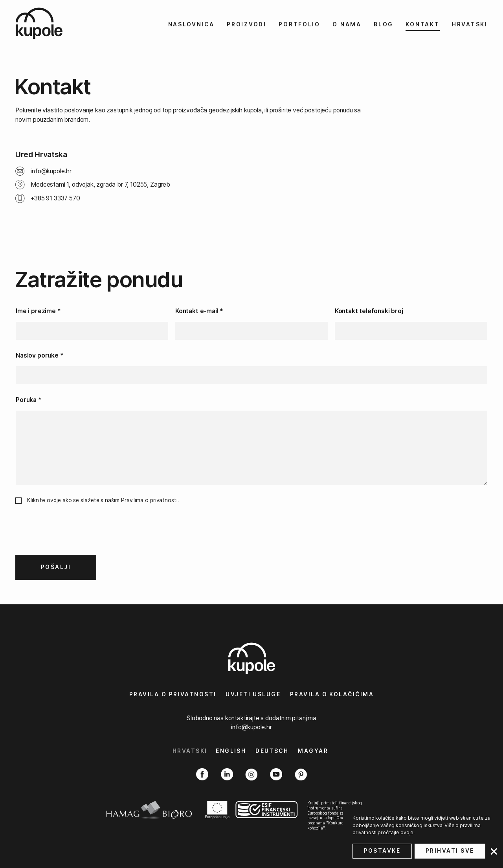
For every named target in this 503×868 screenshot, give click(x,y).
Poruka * (29, 400)
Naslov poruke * (39, 355)
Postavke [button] (382, 851)
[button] (494, 853)
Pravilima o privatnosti (149, 500)
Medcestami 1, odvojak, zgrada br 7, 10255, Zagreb (100, 184)
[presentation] (75, 536)
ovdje (407, 832)
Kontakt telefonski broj (369, 311)
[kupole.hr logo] (51, 23)
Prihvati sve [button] (450, 851)
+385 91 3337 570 (55, 198)
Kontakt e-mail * (199, 311)
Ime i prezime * (38, 311)
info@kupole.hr (51, 171)
